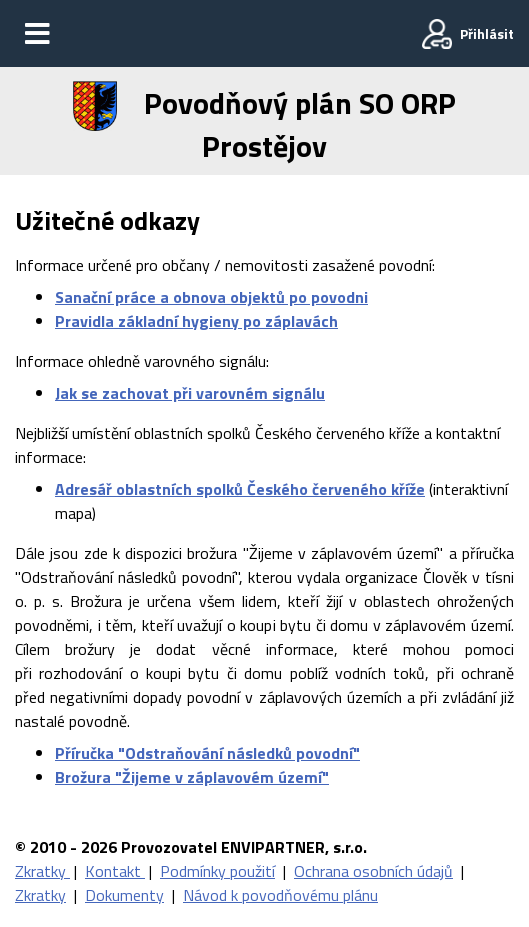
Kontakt (115, 871)
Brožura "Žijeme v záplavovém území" (192, 777)
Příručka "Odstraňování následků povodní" (207, 753)
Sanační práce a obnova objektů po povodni (211, 297)
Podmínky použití (217, 871)
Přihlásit (487, 33)
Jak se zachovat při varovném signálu (190, 393)
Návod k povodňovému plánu (280, 895)
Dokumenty (124, 895)
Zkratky (42, 871)
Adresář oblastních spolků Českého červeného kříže (240, 489)
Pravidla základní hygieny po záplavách (196, 321)
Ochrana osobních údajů (373, 871)
